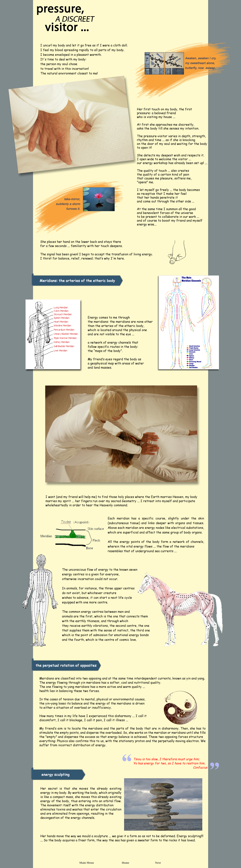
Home (125, 863)
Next (158, 863)
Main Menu (87, 863)
